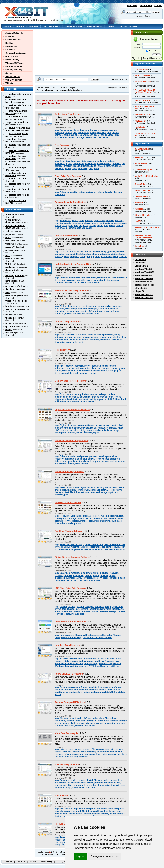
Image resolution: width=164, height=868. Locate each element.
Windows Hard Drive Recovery (99, 661)
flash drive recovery (106, 754)
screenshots (75, 228)
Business (10, 36)
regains (104, 130)
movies (58, 137)
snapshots (105, 521)
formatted (83, 168)
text (75, 133)
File (62, 366)
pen (100, 137)
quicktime (10, 326)
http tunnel (11, 306)
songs (104, 135)
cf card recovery (73, 754)
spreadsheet (111, 456)
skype (8, 247)
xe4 (7, 231)
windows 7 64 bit (143, 269)
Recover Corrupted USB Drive (70, 702)
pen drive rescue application (88, 549)
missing (113, 130)
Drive (62, 456)
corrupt (95, 366)
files (65, 137)
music (95, 223)
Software (94, 130)
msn (8, 315)
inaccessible (61, 578)
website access (13, 259)
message (117, 811)
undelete (121, 723)
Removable (65, 221)
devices (89, 518)
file (123, 164)
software (101, 161)
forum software (13, 215)
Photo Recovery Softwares (68, 503)
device (122, 254)
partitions (59, 692)
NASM (138, 221)
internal (74, 373)
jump (71, 226)
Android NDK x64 (143, 82)
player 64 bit (141, 291)
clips (117, 135)
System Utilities (13, 76)
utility (117, 335)
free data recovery (114, 749)
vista (8, 293)
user (57, 811)
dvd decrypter (12, 333)
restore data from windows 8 (16, 174)
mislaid (108, 399)
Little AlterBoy (141, 196)
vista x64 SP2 (142, 266)
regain (100, 226)
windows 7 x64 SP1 (145, 272)
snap (116, 430)
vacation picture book (16, 301)
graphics (116, 164)
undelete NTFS (108, 692)
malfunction (79, 314)
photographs (61, 518)
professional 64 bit (144, 285)
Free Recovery (62, 145)
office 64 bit (141, 288)
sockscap (10, 267)
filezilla (9, 289)
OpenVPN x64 (141, 69)
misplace (59, 133)
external (65, 373)
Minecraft (139, 203)
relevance (49, 90)
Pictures (72, 425)
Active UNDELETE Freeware (69, 674)
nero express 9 (13, 281)
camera (87, 814)
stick (66, 257)
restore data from (18, 179)
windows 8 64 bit (143, 275)
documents (83, 133)
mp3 (111, 492)
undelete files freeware (100, 687)
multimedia (104, 223)
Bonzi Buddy (141, 164)
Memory (64, 718)
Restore (89, 221)
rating (74, 90)
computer (94, 609)
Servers (9, 73)
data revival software (114, 549)
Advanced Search (144, 16)
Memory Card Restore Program (70, 381)
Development (11, 46)
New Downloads (74, 26)
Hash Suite (140, 127)
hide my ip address (15, 276)
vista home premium (16, 296)
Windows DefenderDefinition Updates (144, 237)
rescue (77, 166)
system (64, 228)
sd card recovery (106, 752)
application (100, 221)
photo (114, 425)
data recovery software (76, 757)
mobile (70, 523)
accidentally (61, 164)
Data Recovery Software (67, 321)
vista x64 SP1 (142, 263)
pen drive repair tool (71, 547)
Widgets (9, 83)
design (9, 330)
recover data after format (67, 752)
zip (81, 226)
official (68, 133)
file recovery (98, 749)
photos (78, 135)
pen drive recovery (111, 547)
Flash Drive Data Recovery (68, 176)
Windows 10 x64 (142, 115)
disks (87, 580)
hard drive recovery (96, 659)
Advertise (8, 862)
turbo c (9, 264)
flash (64, 226)
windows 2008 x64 (144, 294)
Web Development (14, 80)
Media (75, 221)
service (105, 461)
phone (77, 523)
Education (10, 50)
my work (10, 323)
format (106, 311)
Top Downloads (51, 26)
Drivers (111, 26)
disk (67, 309)
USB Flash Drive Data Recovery (70, 588)
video (111, 135)
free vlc (9, 241)
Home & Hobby (12, 60)
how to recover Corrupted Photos (77, 635)
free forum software (15, 309)
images (105, 368)
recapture (91, 809)
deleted (96, 252)
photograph (104, 254)
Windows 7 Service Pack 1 (147, 227)
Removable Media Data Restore (70, 202)
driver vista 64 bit (144, 282)
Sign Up (136, 58)
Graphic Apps (12, 56)
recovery (92, 161)
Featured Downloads (27, 26)
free (78, 161)
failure (68, 314)
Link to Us (132, 5)
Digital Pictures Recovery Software (72, 410)
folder (83, 254)
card (91, 168)
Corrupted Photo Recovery (68, 638)
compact (74, 257)
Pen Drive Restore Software (69, 531)
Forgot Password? (152, 58)
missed (120, 252)
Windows (96, 580)
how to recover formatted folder (77, 280)
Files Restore (61, 795)
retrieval (102, 133)
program (68, 166)
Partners (33, 862)
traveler (123, 257)
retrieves (118, 306)
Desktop (9, 43)
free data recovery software (73, 687)
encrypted (85, 368)
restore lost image (91, 547)
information (61, 464)
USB (90, 311)
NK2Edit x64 (141, 121)
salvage (59, 166)
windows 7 (11, 244)
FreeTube (139, 157)
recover (94, 394)
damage (59, 135)
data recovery (105, 664)
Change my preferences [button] (105, 856)
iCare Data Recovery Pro (67, 733)
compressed (73, 368)
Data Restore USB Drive (67, 236)
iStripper (139, 209)
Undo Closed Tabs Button (147, 176)
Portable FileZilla (143, 190)
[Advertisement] (50, 41)
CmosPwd (140, 246)
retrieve (110, 221)
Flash (63, 487)
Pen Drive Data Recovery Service (71, 441)
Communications (13, 40)
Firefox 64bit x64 (143, 100)
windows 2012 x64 (144, 298)
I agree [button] (80, 856)
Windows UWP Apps (15, 63)
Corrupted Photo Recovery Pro (70, 622)
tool (109, 133)
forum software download (13, 221)
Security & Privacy (14, 70)
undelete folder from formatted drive (78, 278)
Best (62, 161)
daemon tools (12, 270)
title (57, 90)
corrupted (69, 135)
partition (97, 311)
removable (72, 342)
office (8, 238)
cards (106, 578)
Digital (63, 306)
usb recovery (89, 754)
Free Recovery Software (67, 764)
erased (103, 337)
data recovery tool (74, 661)
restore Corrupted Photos (107, 635)
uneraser (69, 690)
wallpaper (88, 135)
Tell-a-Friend (146, 5)
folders (72, 137)
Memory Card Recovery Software (71, 290)
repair (118, 166)
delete (117, 783)
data (84, 161)
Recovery (84, 130)
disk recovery (91, 664)
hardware (59, 314)
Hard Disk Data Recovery (67, 645)
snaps (85, 340)
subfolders (60, 368)
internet (90, 314)
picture (112, 252)
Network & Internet (14, 66)
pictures (110, 166)
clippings (59, 399)
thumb (82, 461)
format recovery (83, 749)
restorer (95, 692)
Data (76, 130)
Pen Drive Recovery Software (69, 472)
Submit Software (129, 26)
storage (81, 137)
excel (101, 456)
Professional (66, 130)
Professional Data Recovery (69, 114)
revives (109, 306)
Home (8, 26)
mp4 (116, 492)
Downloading (47, 862)
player (9, 234)
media (89, 137)
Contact (158, 5)
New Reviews (94, 26)
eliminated (104, 309)
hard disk (90, 788)
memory (59, 257)
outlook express (14, 250)
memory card (61, 428)
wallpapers (91, 164)
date (80, 90)
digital (94, 166)
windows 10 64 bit (144, 279)
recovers (109, 783)
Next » (64, 88)
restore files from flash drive (16, 157)
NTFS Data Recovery (99, 666)
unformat (117, 687)
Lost (62, 573)
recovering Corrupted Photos (97, 638)
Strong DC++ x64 (143, 75)
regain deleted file (94, 544)
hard (95, 137)
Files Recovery (62, 350)
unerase (59, 690)
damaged (59, 168)
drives (74, 580)
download (71, 161)
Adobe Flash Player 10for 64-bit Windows (145, 91)
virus (97, 314)
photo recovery (88, 752)
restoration (81, 335)
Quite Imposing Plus (144, 170)
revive (88, 366)
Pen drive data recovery (72, 544)
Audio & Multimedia (14, 33)
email (96, 811)
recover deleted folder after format (82, 283)
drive (106, 137)
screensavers (104, 164)
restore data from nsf (20, 184)
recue (112, 226)
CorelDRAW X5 (142, 149)
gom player (11, 286)
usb (65, 461)
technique (60, 614)
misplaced (60, 397)
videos (114, 368)
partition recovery (79, 666)
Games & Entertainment (16, 53)
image (93, 133)
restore (115, 133)
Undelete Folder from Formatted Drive (74, 264)
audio (97, 135)
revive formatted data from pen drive (18, 129)
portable (59, 495)
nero (8, 256)
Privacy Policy (63, 862)
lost (70, 164)
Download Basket (149, 39)
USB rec (115, 666)
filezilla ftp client (14, 318)
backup (66, 723)
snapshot (95, 490)
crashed (114, 309)
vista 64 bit (140, 260)
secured (77, 811)
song (57, 611)
